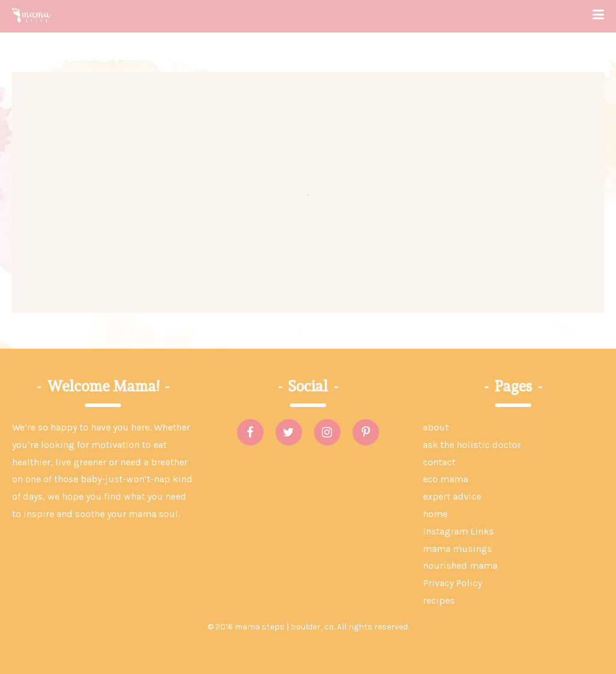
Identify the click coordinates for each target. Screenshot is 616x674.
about (436, 427)
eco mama (445, 479)
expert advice (452, 496)
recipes (439, 600)
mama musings (457, 549)
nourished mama (460, 565)
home (435, 514)
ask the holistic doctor (472, 445)
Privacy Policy (452, 583)
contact (439, 462)
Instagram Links (458, 531)
